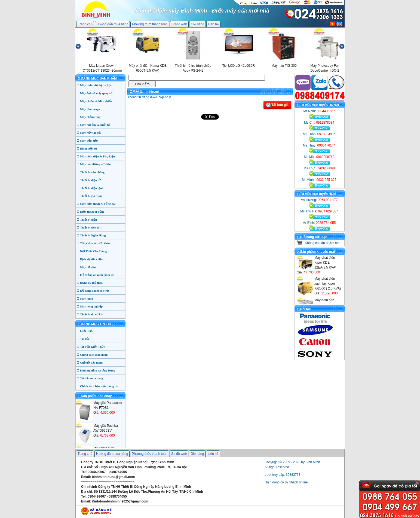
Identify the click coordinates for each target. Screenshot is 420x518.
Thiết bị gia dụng (91, 196)
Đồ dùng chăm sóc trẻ (94, 291)
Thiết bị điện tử (90, 180)
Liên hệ (213, 24)
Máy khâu (87, 298)
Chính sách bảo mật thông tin (99, 386)
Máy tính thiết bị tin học (96, 85)
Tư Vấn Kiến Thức (92, 347)
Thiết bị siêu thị (90, 227)
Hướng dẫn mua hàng (112, 24)
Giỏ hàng (197, 24)
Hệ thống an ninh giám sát (97, 275)
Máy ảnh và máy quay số (96, 93)
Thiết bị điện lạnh (92, 188)
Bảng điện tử (88, 148)
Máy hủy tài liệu (91, 133)
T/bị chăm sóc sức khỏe (95, 243)
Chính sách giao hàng (94, 355)
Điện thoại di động (92, 212)
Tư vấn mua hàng (91, 378)
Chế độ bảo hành (91, 362)
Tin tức (85, 339)
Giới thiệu (87, 331)
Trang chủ (85, 24)
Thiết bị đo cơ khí (92, 314)
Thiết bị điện (88, 220)
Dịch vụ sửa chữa (91, 259)
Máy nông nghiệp (91, 306)
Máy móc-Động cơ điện (95, 164)
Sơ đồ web (179, 24)
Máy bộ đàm (88, 267)
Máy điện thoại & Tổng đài (98, 204)
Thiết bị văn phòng (92, 172)
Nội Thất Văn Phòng (93, 251)
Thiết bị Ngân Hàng (93, 235)
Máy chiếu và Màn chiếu (96, 101)
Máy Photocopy (90, 109)
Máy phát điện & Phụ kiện (97, 156)
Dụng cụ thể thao (91, 283)
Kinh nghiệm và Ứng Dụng (98, 370)
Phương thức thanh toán (150, 24)
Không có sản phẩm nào (323, 243)
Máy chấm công (90, 117)
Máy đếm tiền (89, 141)
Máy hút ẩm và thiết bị (95, 125)
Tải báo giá (277, 105)
